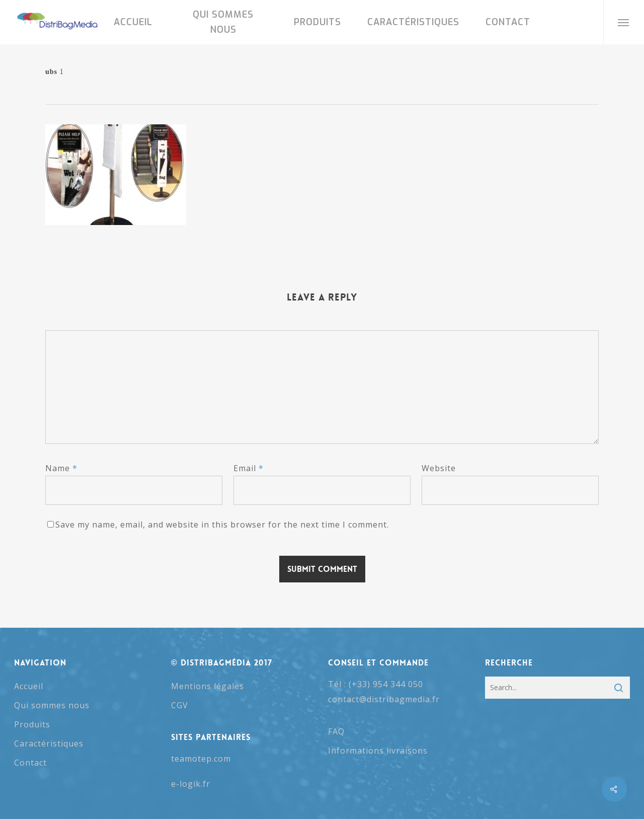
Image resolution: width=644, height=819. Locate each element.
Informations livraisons (378, 751)
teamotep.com (201, 759)
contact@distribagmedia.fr (384, 699)
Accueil (29, 686)
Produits (32, 724)
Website (439, 468)
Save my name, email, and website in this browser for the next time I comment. (222, 525)
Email (249, 468)
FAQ (336, 731)
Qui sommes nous (52, 705)
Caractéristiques (49, 743)
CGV (180, 705)
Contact (30, 763)
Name (61, 468)
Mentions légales (208, 686)
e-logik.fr (191, 784)
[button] (624, 22)
